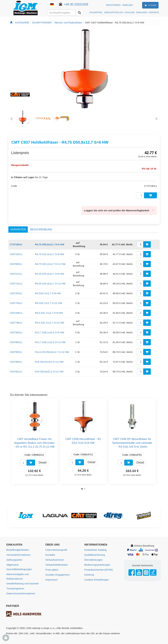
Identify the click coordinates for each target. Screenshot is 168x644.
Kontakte (50, 553)
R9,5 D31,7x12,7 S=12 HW (50, 321)
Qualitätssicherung (94, 553)
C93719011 (16, 252)
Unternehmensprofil (56, 548)
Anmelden (127, 5)
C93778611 (16, 321)
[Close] (153, 208)
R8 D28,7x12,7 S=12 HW (49, 301)
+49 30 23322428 (76, 4)
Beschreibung (41, 228)
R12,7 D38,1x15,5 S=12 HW (50, 340)
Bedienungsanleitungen (97, 562)
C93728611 (16, 311)
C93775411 (16, 301)
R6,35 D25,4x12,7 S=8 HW (50, 272)
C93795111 (16, 370)
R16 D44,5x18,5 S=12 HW (49, 360)
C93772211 (16, 282)
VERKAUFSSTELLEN (114, 13)
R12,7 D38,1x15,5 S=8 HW (50, 331)
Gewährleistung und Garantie (22, 576)
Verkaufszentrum (54, 558)
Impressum (51, 577)
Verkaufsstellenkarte (56, 562)
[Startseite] (11, 23)
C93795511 (16, 350)
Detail (43, 461)
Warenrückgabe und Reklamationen (17, 569)
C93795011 (16, 360)
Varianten (18, 228)
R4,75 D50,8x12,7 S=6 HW (50, 243)
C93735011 (16, 331)
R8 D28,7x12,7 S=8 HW (48, 292)
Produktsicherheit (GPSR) (98, 567)
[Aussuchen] (79, 13)
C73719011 (16, 243)
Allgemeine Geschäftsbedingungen (25, 562)
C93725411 (16, 292)
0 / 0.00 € (150, 5)
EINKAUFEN (142, 13)
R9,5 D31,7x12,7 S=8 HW (49, 311)
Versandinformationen (18, 553)
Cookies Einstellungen (96, 577)
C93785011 (16, 340)
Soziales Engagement (57, 572)
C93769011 (16, 262)
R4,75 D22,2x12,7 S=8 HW (50, 252)
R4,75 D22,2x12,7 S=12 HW (50, 262)
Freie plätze (52, 567)
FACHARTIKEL (96, 13)
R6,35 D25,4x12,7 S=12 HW (50, 282)
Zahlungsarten (14, 558)
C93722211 (16, 272)
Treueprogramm (15, 581)
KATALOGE (130, 13)
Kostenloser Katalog (95, 548)
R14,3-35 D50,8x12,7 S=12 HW (52, 350)
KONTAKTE (154, 13)
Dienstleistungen (93, 558)
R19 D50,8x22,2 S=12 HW (49, 370)
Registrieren (113, 5)
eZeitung (89, 572)
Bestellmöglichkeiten (17, 548)
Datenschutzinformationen (20, 586)
